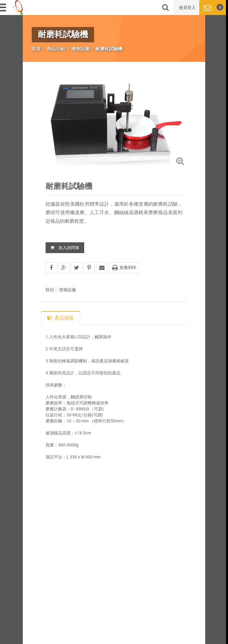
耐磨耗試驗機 (109, 49)
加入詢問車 (65, 248)
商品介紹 (56, 49)
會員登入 (187, 8)
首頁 (36, 49)
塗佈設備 (80, 49)
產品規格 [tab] (61, 318)
